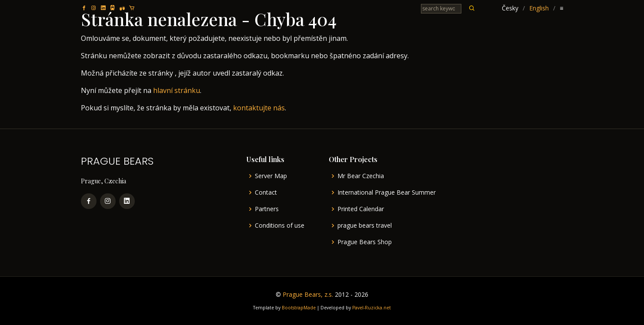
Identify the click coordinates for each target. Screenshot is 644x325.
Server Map (271, 176)
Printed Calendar (361, 209)
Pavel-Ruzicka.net (372, 308)
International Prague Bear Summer (387, 192)
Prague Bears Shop (365, 242)
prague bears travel (365, 226)
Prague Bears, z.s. (308, 294)
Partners (267, 209)
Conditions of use (280, 226)
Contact (266, 192)
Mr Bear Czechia (361, 176)
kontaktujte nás (259, 108)
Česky (510, 8)
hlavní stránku (177, 90)
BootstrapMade (299, 308)
